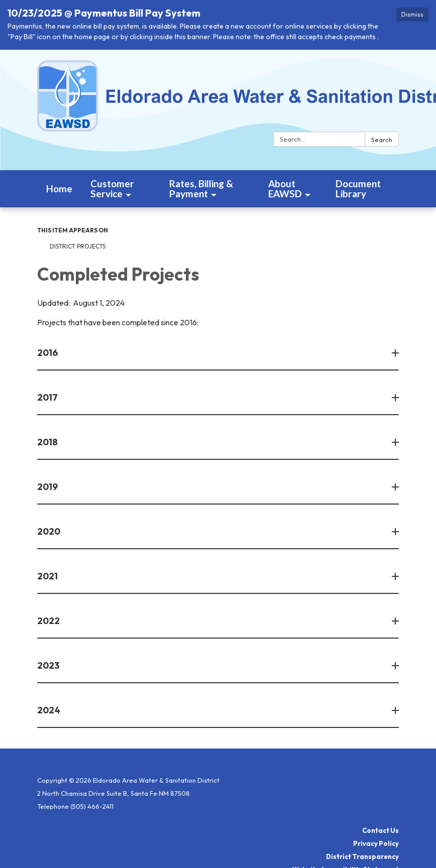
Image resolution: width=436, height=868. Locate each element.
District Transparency (362, 856)
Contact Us (380, 830)
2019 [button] (48, 487)
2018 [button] (48, 442)
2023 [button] (49, 665)
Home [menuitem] (59, 189)
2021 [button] (48, 576)
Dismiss (412, 14)
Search (382, 140)
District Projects (78, 246)
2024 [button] (49, 710)
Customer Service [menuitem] (112, 189)
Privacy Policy (376, 843)
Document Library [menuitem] (358, 189)
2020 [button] (49, 531)
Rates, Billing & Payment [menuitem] (201, 189)
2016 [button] (48, 353)
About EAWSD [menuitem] (285, 189)
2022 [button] (49, 621)
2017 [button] (48, 397)
